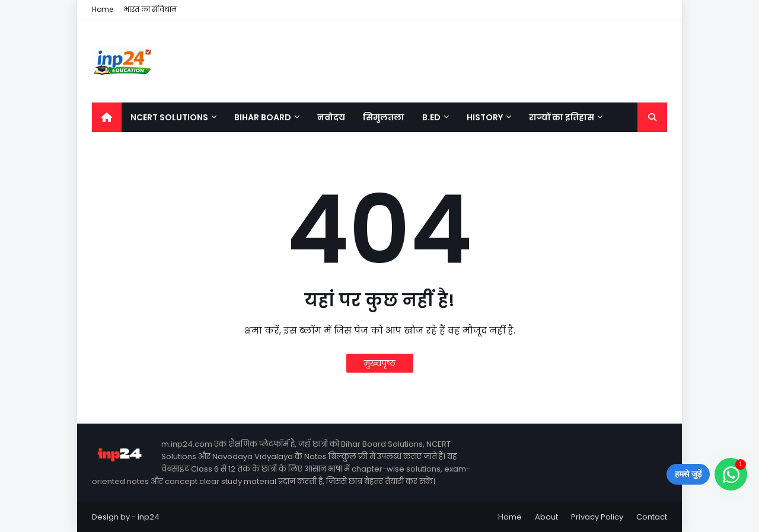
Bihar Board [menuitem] (263, 117)
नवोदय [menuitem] (331, 117)
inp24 (149, 517)
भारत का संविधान (150, 9)
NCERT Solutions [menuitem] (169, 117)
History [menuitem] (485, 117)
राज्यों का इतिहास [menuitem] (562, 117)
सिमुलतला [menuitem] (384, 117)
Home (103, 9)
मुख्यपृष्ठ (380, 363)
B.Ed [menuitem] (431, 117)
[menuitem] (107, 117)
